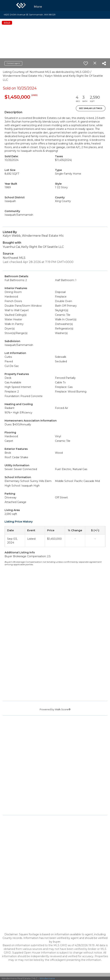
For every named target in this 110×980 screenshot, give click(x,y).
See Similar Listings (91, 108)
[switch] (86, 63)
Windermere (47, 978)
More (38, 7)
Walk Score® (63, 709)
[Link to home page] (21, 5)
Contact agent (13, 63)
